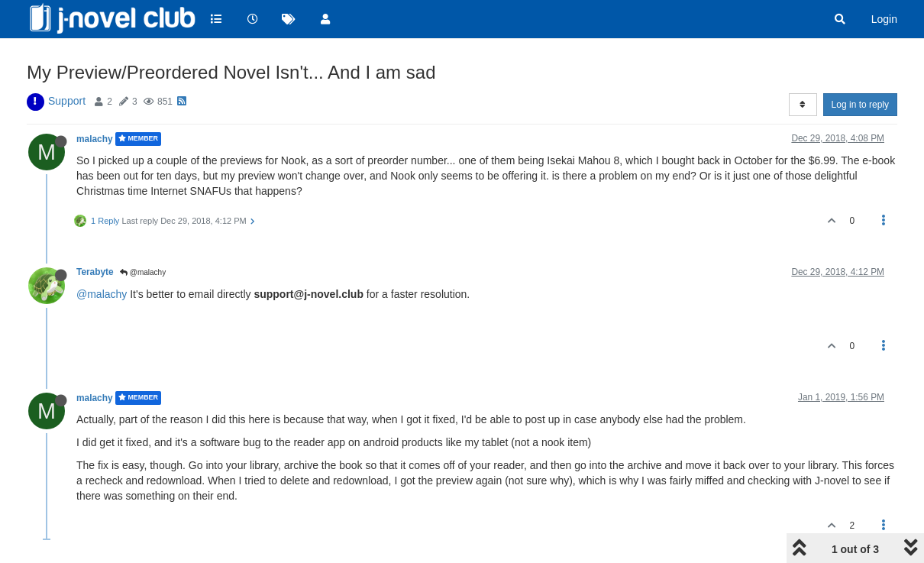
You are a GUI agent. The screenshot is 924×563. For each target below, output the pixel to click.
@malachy (143, 272)
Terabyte (95, 272)
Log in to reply (860, 105)
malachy (95, 139)
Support (67, 101)
